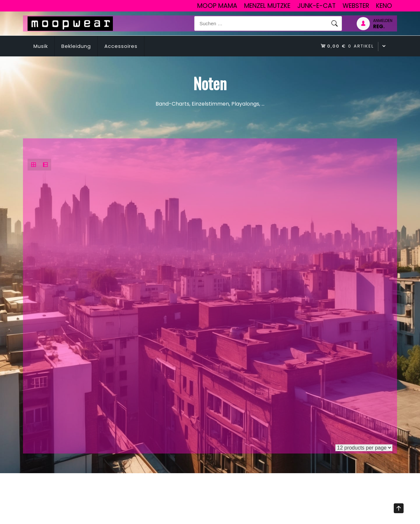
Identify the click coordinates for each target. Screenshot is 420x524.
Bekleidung (76, 46)
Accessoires (121, 46)
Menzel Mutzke (267, 6)
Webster (356, 6)
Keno (384, 6)
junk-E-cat (316, 6)
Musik (41, 46)
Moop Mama (217, 6)
